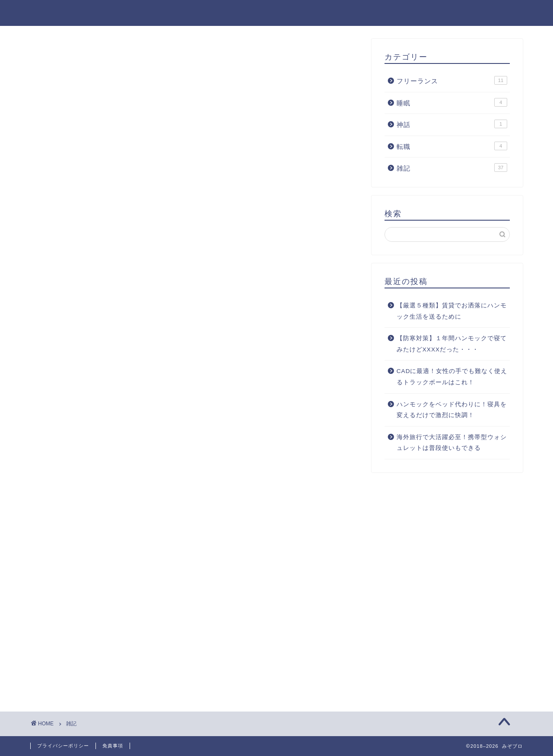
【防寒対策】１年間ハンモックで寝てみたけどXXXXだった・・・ (452, 344)
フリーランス (340, 13)
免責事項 (502, 13)
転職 (389, 13)
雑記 (289, 13)
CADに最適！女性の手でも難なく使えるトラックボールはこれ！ (452, 377)
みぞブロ (48, 12)
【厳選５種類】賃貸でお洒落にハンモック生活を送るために (452, 311)
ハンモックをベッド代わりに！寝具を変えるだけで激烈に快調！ (452, 410)
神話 (425, 13)
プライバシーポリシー (63, 746)
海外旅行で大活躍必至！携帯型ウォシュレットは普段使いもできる (452, 443)
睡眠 (460, 13)
